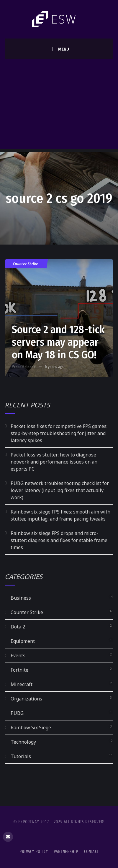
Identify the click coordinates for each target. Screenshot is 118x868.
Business (21, 598)
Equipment (23, 641)
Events (18, 655)
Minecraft (22, 684)
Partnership (66, 852)
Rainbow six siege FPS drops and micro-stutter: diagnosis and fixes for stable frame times (59, 540)
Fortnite (19, 670)
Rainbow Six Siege (31, 727)
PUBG (17, 713)
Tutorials (21, 756)
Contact (91, 852)
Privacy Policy (34, 852)
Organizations (26, 699)
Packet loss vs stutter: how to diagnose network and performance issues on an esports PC (54, 462)
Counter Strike (26, 264)
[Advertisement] (58, 106)
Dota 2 (18, 627)
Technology (23, 742)
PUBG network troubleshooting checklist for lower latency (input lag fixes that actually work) (60, 490)
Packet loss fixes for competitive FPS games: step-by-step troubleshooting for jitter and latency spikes (59, 433)
